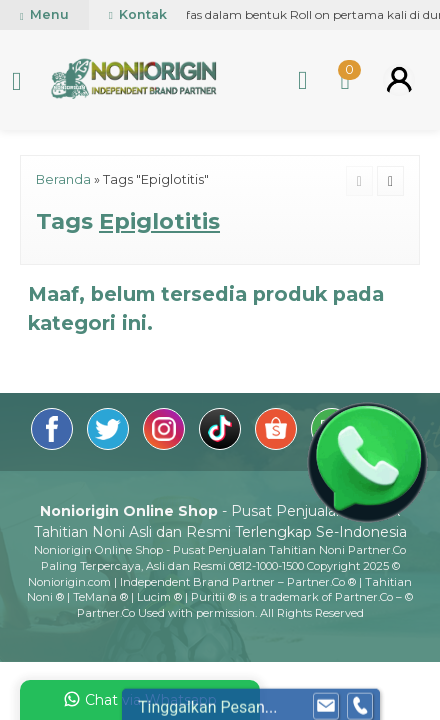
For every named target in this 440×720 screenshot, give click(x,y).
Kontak (138, 14)
